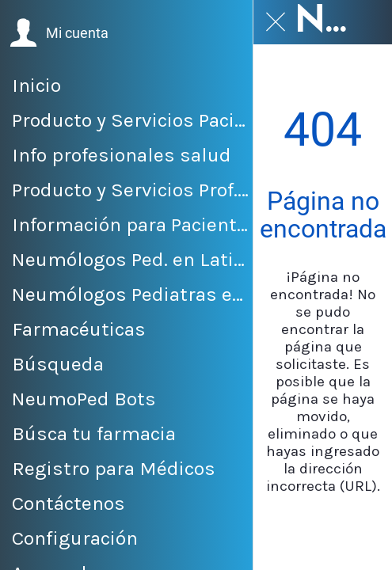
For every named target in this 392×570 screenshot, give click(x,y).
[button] (59, 33)
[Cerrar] (276, 22)
